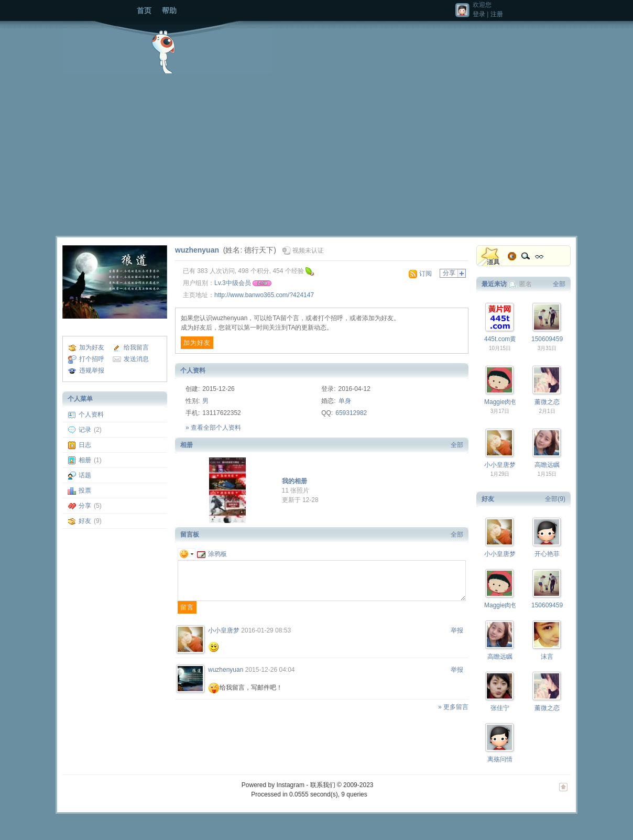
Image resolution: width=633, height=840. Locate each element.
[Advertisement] (316, 152)
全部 (457, 445)
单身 (345, 401)
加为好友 (92, 347)
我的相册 (294, 481)
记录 (85, 430)
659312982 (351, 413)
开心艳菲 (547, 554)
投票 (85, 490)
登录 (479, 14)
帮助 (169, 10)
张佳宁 (500, 708)
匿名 (526, 284)
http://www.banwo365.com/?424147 (264, 295)
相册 (85, 460)
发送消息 (136, 359)
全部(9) (555, 499)
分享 (85, 506)
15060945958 (550, 339)
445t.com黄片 (503, 339)
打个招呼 (92, 359)
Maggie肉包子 (504, 402)
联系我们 (323, 785)
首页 (144, 10)
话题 (85, 475)
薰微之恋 (547, 402)
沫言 (547, 657)
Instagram (291, 785)
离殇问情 (500, 759)
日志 (85, 445)
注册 (497, 14)
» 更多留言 (453, 707)
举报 (457, 630)
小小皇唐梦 (224, 630)
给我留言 (136, 347)
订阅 (425, 274)
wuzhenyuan (197, 250)
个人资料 (91, 414)
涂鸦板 (212, 554)
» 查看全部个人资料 (213, 428)
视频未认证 (308, 250)
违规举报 (92, 370)
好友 (85, 521)
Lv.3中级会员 (233, 283)
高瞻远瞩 (547, 465)
